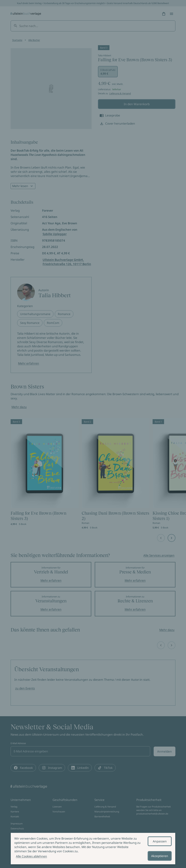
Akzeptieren (160, 856)
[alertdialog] (93, 849)
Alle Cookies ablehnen (31, 856)
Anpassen (160, 841)
